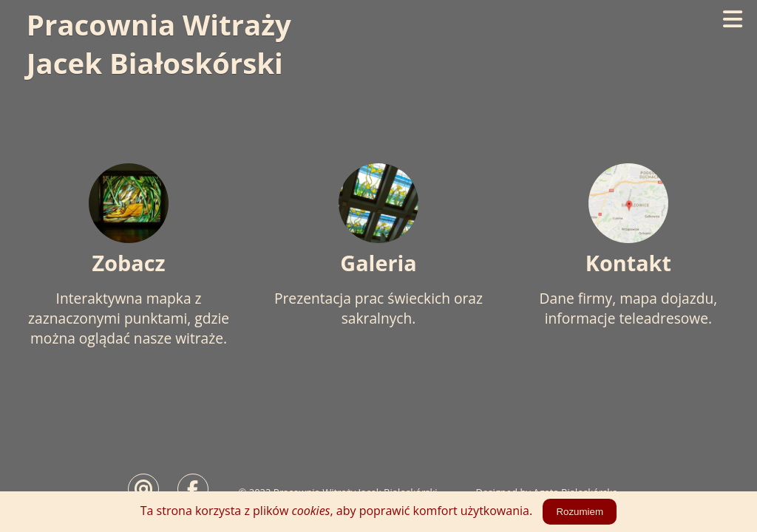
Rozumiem (580, 512)
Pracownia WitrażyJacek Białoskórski (159, 44)
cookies (311, 511)
